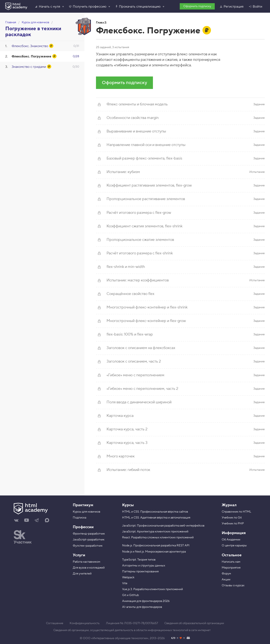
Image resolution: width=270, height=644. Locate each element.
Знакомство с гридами (29, 67)
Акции (226, 580)
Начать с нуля (47, 7)
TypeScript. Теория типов (139, 560)
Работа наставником (86, 562)
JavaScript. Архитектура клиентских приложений (155, 532)
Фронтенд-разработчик (89, 534)
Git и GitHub (130, 595)
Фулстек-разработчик (88, 546)
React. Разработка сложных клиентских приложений (158, 538)
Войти (255, 7)
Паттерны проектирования (140, 572)
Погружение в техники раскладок (33, 32)
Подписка (80, 518)
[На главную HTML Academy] (40, 509)
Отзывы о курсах (233, 585)
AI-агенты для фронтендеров (142, 607)
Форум (226, 574)
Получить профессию (87, 7)
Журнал (229, 505)
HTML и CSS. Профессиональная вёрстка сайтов (155, 512)
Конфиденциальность (85, 623)
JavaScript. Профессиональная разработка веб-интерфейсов (163, 526)
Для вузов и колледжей (89, 568)
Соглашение (55, 623)
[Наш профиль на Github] (181, 638)
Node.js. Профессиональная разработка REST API (156, 546)
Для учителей (82, 574)
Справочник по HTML (236, 512)
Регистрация (231, 7)
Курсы (128, 505)
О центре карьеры (234, 546)
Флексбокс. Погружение (31, 56)
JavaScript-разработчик (89, 540)
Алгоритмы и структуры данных (144, 566)
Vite (125, 583)
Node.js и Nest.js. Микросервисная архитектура (154, 552)
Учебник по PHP (233, 524)
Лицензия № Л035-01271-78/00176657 (132, 623)
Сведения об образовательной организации (194, 623)
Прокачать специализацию (138, 7)
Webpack (128, 577)
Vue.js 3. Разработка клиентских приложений (153, 589)
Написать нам (231, 562)
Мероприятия (231, 568)
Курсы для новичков (35, 22)
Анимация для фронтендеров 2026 (146, 601)
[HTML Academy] (16, 6)
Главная (11, 22)
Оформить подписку (197, 6)
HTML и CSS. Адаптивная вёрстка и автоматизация (156, 518)
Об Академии (231, 540)
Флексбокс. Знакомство (30, 46)
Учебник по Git (232, 518)
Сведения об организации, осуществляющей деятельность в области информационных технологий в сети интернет (132, 630)
